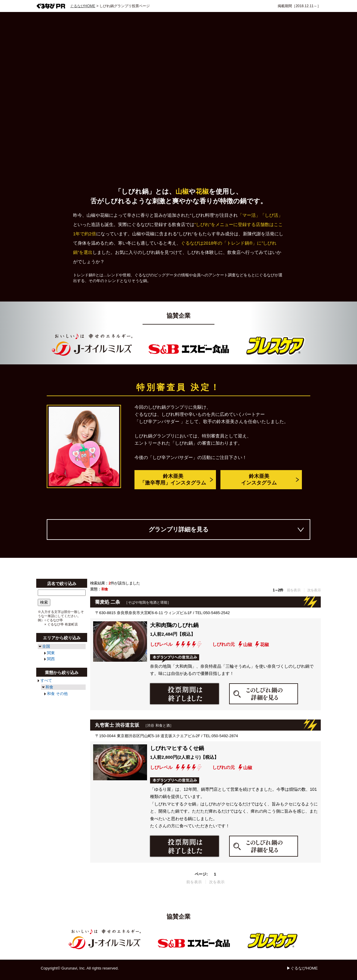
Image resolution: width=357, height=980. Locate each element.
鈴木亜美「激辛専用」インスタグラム (173, 480)
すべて (46, 680)
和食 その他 (57, 694)
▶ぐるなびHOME (302, 968)
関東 (51, 653)
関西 (51, 659)
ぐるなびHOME (83, 6)
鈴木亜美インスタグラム (259, 480)
